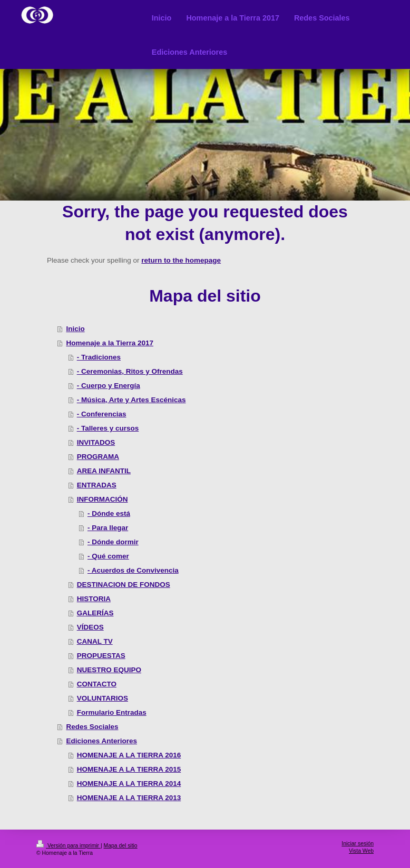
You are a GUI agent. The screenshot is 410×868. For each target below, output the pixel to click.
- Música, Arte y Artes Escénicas (131, 400)
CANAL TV (95, 641)
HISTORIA (94, 599)
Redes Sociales (92, 727)
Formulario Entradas (112, 712)
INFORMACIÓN (102, 499)
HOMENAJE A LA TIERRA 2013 (129, 798)
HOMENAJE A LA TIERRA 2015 (129, 769)
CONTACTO (97, 684)
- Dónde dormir (113, 542)
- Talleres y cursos (108, 428)
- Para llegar (108, 528)
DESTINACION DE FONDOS (124, 585)
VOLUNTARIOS (102, 698)
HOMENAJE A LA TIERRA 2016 (129, 755)
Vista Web (361, 851)
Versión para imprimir (69, 846)
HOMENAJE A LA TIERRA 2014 (129, 784)
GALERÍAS (95, 613)
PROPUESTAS (101, 656)
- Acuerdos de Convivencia (133, 570)
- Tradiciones (99, 357)
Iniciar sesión (358, 844)
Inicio (75, 329)
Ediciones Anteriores (101, 741)
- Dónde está (109, 513)
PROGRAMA (98, 457)
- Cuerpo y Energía (109, 386)
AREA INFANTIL (104, 471)
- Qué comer (108, 556)
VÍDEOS (90, 627)
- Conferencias (102, 414)
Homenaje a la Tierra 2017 (110, 343)
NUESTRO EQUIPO (109, 670)
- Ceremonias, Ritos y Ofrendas (130, 371)
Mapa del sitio (121, 846)
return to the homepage (181, 260)
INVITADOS (96, 442)
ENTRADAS (97, 485)
